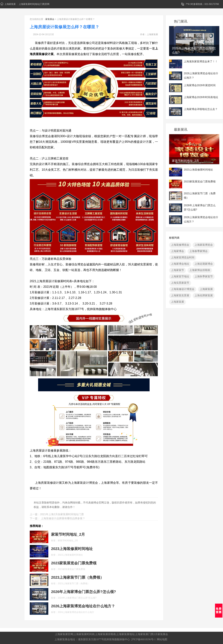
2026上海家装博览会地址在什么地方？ (201, 75)
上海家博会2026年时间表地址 (201, 97)
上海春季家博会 (198, 251)
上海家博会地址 (180, 264)
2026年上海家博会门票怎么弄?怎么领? (194, 50)
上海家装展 (8, 4)
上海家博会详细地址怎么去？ (201, 109)
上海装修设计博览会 (183, 289)
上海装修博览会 (180, 245)
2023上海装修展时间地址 (198, 170)
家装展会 (50, 19)
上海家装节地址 (180, 276)
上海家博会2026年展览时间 (200, 85)
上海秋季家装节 (204, 276)
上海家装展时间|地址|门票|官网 (34, 4)
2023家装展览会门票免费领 (200, 181)
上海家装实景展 (180, 295)
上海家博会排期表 (200, 270)
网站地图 (162, 639)
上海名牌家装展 (204, 295)
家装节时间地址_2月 (185, 161)
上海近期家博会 (204, 264)
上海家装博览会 (204, 245)
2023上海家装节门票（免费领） (200, 196)
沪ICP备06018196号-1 (143, 639)
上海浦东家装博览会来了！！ (201, 61)
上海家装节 (177, 270)
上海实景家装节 (180, 283)
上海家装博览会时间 (183, 257)
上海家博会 (177, 251)
